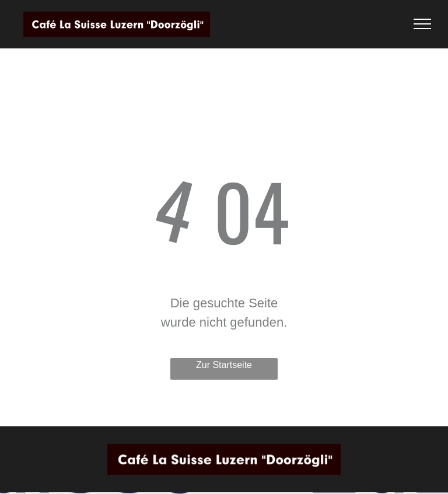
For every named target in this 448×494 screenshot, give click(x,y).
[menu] (422, 24)
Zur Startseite (224, 365)
